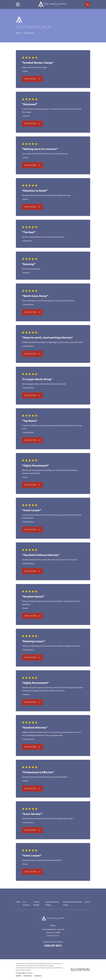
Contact (87, 902)
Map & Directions (53, 936)
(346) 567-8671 (53, 946)
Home (18, 902)
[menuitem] (19, 976)
